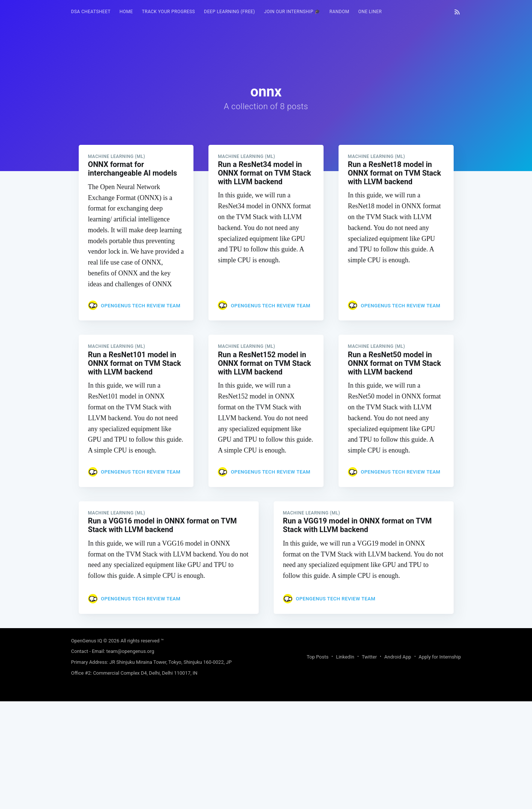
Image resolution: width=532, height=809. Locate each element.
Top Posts (318, 659)
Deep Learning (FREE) (229, 12)
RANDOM (339, 12)
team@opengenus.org (130, 654)
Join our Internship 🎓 (292, 12)
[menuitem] (91, 12)
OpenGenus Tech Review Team (141, 306)
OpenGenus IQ (87, 643)
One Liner (370, 12)
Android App (398, 659)
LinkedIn (345, 659)
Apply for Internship (440, 659)
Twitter (369, 659)
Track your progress (169, 12)
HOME (126, 12)
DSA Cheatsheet (91, 12)
